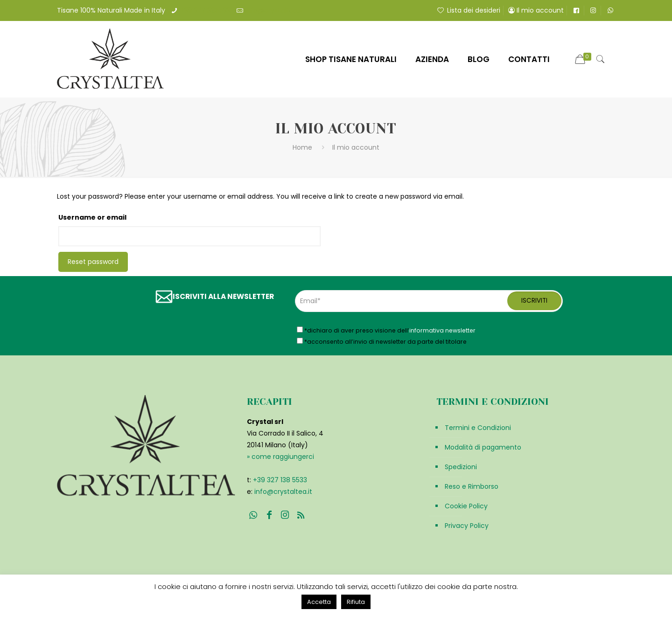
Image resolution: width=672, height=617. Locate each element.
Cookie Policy (466, 506)
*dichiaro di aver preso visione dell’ (386, 330)
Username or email (92, 217)
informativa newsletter (442, 330)
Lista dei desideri (468, 10)
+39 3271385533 (205, 10)
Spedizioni (461, 467)
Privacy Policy (467, 526)
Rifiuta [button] (356, 602)
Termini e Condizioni (478, 428)
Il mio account (536, 10)
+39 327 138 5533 (280, 480)
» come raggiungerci (280, 457)
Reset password (93, 262)
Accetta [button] (319, 602)
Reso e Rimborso (472, 486)
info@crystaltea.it (274, 10)
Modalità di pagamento (483, 447)
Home (302, 147)
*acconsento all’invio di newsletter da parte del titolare (382, 341)
